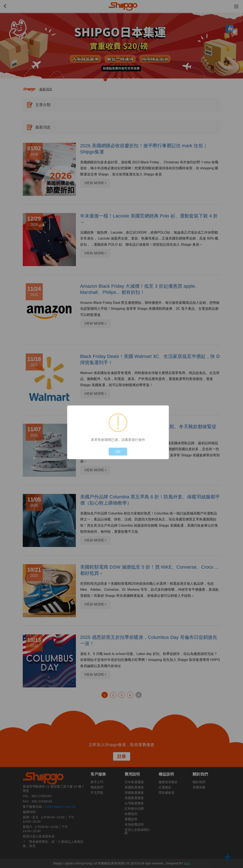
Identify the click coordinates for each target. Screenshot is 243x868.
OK (118, 452)
